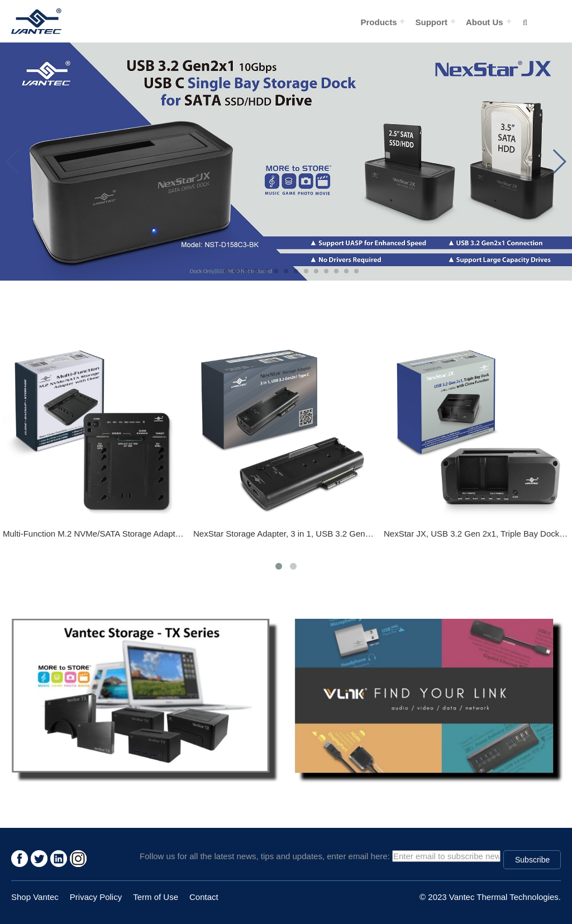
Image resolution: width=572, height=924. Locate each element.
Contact (204, 897)
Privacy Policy (96, 897)
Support (431, 22)
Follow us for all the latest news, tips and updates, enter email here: (265, 856)
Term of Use (156, 897)
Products (378, 22)
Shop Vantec (35, 897)
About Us (485, 22)
